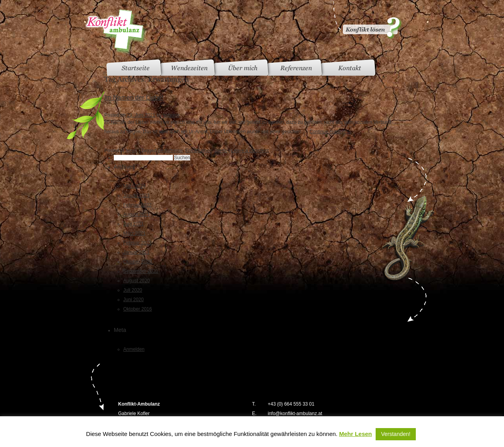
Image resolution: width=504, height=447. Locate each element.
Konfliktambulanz (116, 32)
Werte (221, 151)
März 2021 (134, 233)
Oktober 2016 (138, 309)
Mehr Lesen (355, 434)
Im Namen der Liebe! (134, 98)
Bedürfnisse (170, 151)
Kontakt (350, 68)
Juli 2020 (133, 290)
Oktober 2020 (138, 262)
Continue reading (331, 132)
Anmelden (134, 349)
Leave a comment (250, 151)
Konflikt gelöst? (367, 20)
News (131, 151)
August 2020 (136, 281)
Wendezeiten (189, 68)
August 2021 (136, 214)
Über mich (243, 68)
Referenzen (296, 68)
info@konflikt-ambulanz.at (295, 413)
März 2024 (134, 186)
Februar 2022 (137, 205)
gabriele (171, 115)
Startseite (136, 68)
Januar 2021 (136, 252)
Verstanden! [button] (396, 434)
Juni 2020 (133, 300)
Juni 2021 (133, 224)
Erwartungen (199, 151)
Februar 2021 (137, 243)
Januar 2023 (136, 196)
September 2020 (141, 271)
